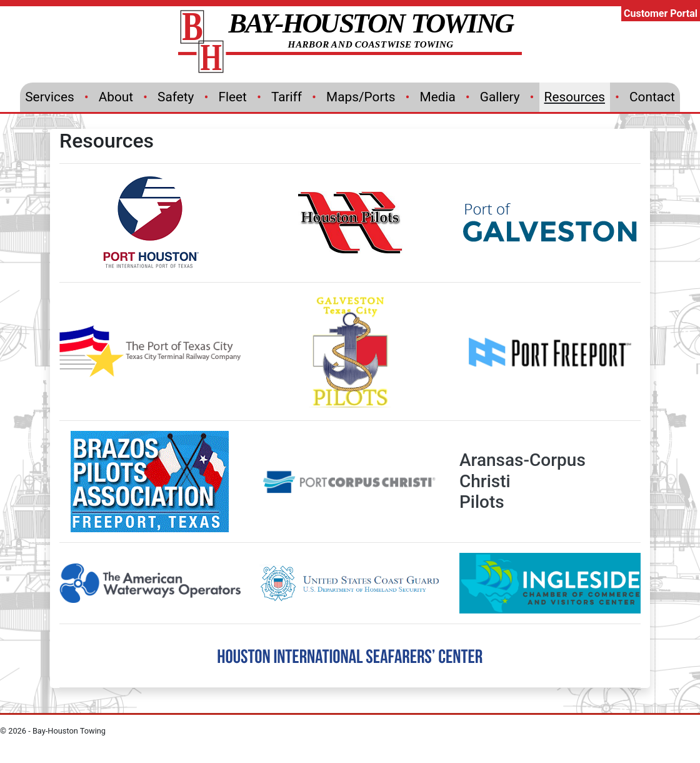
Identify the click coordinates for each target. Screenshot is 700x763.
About (116, 97)
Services (49, 97)
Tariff (287, 97)
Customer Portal (661, 13)
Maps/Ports (361, 97)
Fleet (232, 97)
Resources (575, 97)
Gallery (500, 97)
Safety (176, 97)
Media (438, 97)
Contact (652, 97)
